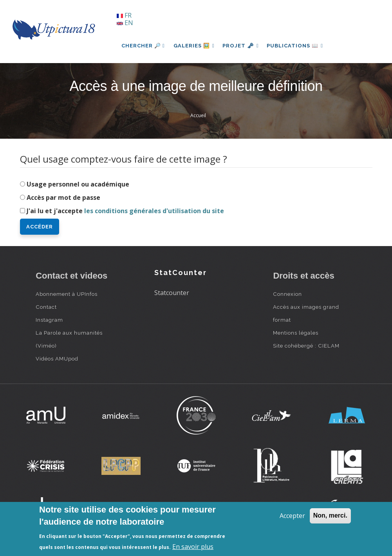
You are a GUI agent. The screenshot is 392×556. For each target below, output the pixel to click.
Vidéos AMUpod (57, 359)
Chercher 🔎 (143, 46)
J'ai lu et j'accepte (125, 211)
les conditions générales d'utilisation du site (154, 211)
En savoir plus (193, 547)
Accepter (292, 516)
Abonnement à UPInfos (67, 294)
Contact (46, 307)
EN (125, 23)
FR (124, 15)
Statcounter (172, 293)
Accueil (198, 115)
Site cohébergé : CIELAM (306, 346)
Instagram (49, 320)
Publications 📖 (298, 46)
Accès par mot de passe (63, 197)
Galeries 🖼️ (195, 46)
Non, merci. (330, 515)
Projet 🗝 (243, 46)
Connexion (287, 294)
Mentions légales (296, 333)
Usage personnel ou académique (78, 184)
